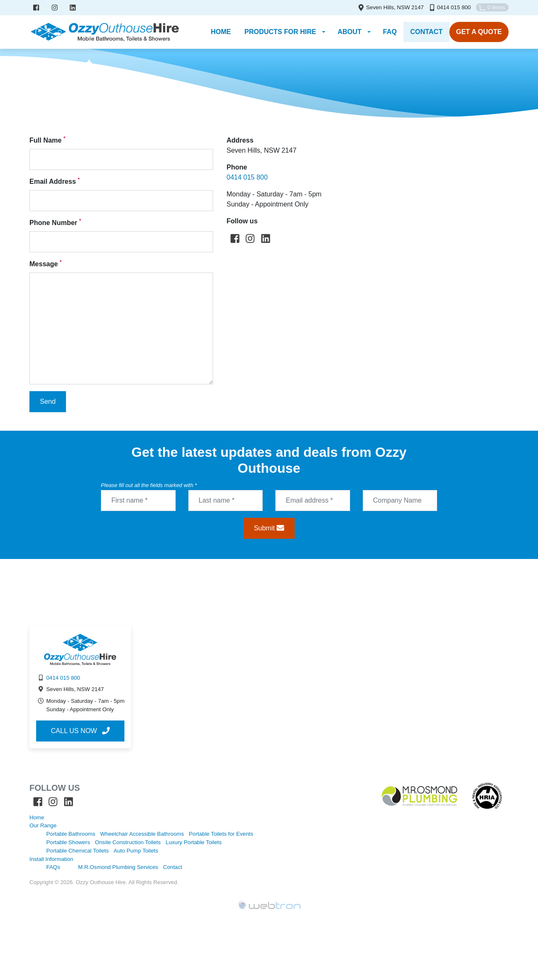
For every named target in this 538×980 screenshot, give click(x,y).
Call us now (80, 731)
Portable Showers (68, 842)
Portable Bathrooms (71, 834)
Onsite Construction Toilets (128, 842)
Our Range (43, 825)
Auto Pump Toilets (136, 851)
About (349, 32)
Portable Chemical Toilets (78, 851)
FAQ (390, 32)
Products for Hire (280, 32)
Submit (269, 528)
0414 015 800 (454, 7)
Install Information (51, 859)
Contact (426, 32)
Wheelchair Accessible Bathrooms (142, 834)
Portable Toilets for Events (221, 834)
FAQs (53, 867)
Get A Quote (479, 32)
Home (37, 77)
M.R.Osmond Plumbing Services (118, 867)
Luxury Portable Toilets (194, 842)
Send (48, 401)
